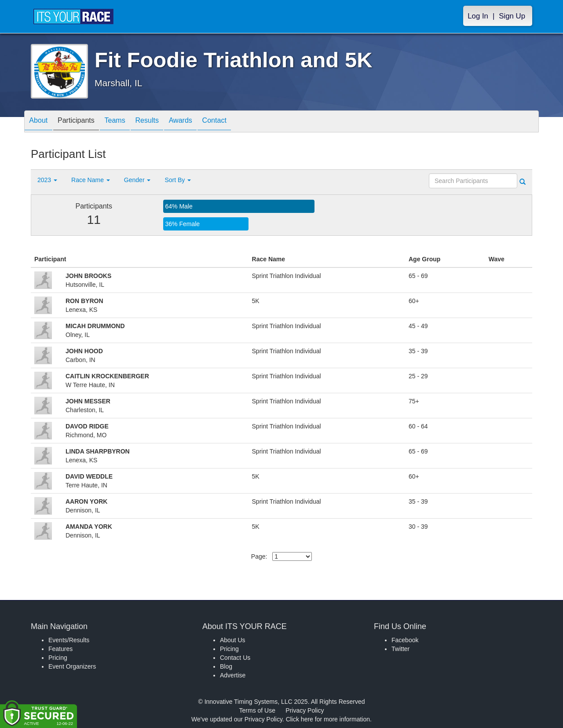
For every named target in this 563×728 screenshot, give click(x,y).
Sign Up (512, 16)
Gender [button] (137, 180)
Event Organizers (72, 666)
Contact (243, 122)
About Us (233, 640)
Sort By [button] (178, 180)
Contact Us (235, 658)
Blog (226, 666)
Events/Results (69, 640)
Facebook (405, 640)
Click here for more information (328, 719)
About (41, 122)
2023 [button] (47, 180)
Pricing (58, 658)
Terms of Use (257, 710)
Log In (478, 16)
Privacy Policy (305, 710)
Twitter (400, 649)
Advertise (233, 675)
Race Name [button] (91, 180)
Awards (204, 122)
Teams (128, 122)
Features (60, 649)
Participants (84, 122)
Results (165, 122)
